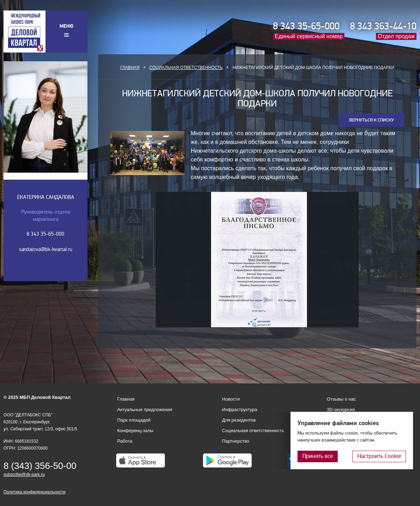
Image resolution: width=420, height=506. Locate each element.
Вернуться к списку (372, 120)
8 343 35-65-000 (306, 26)
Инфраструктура (239, 410)
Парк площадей (134, 420)
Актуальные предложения (145, 410)
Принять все (318, 456)
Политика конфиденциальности (34, 492)
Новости (231, 399)
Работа (125, 441)
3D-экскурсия (341, 410)
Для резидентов (239, 420)
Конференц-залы (135, 431)
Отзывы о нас (341, 399)
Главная (130, 68)
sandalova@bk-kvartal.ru (46, 249)
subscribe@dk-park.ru (24, 474)
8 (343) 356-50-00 (40, 466)
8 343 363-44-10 (383, 26)
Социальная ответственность (186, 68)
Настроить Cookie (379, 456)
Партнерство (236, 441)
